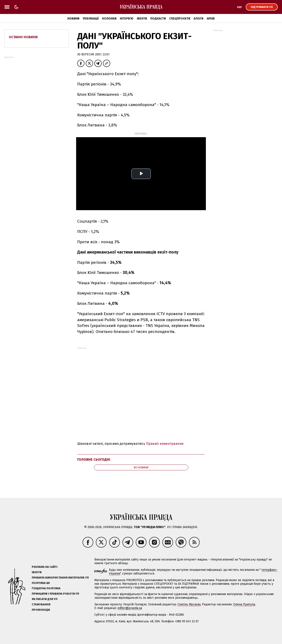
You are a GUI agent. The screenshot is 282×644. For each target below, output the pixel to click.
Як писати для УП (45, 599)
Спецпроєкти (180, 19)
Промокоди (41, 610)
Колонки (109, 19)
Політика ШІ (41, 583)
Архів (211, 19)
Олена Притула (244, 604)
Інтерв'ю (127, 19)
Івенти (142, 19)
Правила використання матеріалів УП (60, 578)
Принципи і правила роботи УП (55, 594)
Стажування (41, 604)
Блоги (198, 19)
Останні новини (23, 37)
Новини (73, 19)
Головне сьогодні (94, 459)
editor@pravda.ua (130, 608)
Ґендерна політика (46, 588)
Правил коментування (165, 444)
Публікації (91, 19)
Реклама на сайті (45, 567)
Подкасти (158, 19)
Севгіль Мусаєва (189, 604)
